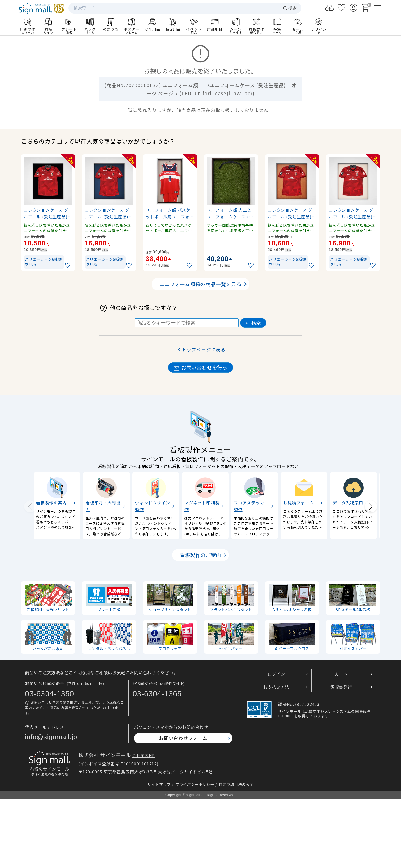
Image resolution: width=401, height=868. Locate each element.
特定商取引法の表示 (236, 784)
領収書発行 (341, 687)
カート (341, 674)
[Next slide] (371, 506)
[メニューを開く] (377, 8)
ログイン (276, 674)
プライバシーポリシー (195, 784)
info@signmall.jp (51, 737)
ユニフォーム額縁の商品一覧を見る (201, 284)
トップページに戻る (204, 349)
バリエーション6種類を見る (43, 262)
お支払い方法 (276, 687)
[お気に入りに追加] (68, 265)
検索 (290, 8)
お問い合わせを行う (201, 368)
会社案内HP (144, 755)
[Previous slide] (30, 506)
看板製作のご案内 (201, 555)
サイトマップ (159, 784)
